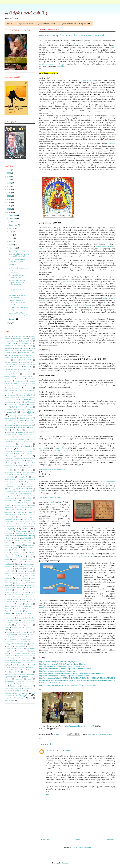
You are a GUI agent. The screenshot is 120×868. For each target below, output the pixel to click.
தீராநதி (30, 557)
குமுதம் (7, 484)
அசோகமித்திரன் (10, 376)
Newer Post (46, 840)
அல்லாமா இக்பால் (25, 395)
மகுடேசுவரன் (19, 623)
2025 (9, 173)
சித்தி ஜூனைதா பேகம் (14, 526)
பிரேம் (20, 604)
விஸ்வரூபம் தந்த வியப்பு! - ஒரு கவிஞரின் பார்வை (19, 270)
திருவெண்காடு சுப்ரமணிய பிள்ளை (15, 557)
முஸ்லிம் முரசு (9, 637)
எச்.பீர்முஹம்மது (12, 439)
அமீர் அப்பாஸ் (19, 386)
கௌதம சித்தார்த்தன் (20, 505)
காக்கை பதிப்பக (9, 470)
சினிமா (26, 529)
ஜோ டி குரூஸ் (27, 686)
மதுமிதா (9, 625)
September (13, 225)
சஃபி (17, 507)
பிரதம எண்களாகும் (108, 481)
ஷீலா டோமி (8, 691)
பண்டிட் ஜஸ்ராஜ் (17, 587)
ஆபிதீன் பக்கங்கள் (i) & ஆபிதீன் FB (76, 23)
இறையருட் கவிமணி (27, 423)
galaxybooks (8, 348)
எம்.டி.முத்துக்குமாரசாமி (12, 446)
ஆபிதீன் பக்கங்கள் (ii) (26, 13)
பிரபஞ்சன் (10, 602)
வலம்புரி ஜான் (23, 665)
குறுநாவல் (29, 486)
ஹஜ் (30, 698)
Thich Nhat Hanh (25, 369)
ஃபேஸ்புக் (27, 456)
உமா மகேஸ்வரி (30, 430)
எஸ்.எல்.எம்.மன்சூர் (25, 449)
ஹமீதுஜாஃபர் (9, 698)
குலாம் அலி (16, 484)
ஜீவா (29, 679)
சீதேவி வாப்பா (21, 531)
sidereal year (45, 608)
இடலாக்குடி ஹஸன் (16, 416)
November (13, 218)
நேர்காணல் (9, 583)
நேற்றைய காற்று (20, 583)
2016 (9, 202)
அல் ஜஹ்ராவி (11, 395)
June (11, 235)
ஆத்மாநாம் (22, 404)
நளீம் (19, 564)
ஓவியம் (19, 453)
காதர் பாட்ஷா (29, 470)
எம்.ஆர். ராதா (9, 444)
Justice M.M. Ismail (10, 353)
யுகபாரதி (10, 646)
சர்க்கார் (21, 517)
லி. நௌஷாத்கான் (10, 660)
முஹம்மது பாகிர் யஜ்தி (62, 450)
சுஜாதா (17, 538)
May (11, 238)
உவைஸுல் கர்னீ (10, 434)
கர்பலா (27, 458)
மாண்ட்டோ (31, 630)
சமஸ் (24, 515)
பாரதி (33, 592)
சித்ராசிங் (32, 526)
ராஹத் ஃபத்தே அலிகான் (20, 653)
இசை (31, 412)
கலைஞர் (15, 461)
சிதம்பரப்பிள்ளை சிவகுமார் (27, 524)
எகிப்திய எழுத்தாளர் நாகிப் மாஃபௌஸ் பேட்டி (17, 302)
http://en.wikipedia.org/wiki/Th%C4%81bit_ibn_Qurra (59, 662)
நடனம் (29, 562)
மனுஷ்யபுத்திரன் (17, 627)
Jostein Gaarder (27, 350)
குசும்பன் (30, 482)
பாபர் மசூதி (25, 592)
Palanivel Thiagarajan (11, 362)
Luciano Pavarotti (10, 358)
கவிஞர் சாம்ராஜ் (22, 463)
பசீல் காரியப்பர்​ (20, 585)
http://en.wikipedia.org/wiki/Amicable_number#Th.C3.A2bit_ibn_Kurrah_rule (67, 685)
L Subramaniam (16, 355)
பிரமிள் (31, 602)
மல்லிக (7, 627)
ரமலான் (21, 648)
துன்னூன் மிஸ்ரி (27, 559)
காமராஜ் (17, 475)
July (11, 232)
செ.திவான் (8, 541)
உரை (31, 432)
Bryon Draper (24, 343)
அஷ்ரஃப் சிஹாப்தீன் (24, 400)
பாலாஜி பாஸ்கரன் (21, 597)
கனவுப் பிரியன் (27, 468)
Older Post (110, 840)
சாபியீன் (112, 144)
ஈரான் (31, 427)
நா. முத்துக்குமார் (21, 566)
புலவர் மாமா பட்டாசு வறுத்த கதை (17, 296)
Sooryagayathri (17, 367)
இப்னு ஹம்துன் (10, 418)
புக (16, 609)
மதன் (33, 623)
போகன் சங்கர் (13, 620)
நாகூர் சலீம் (28, 569)
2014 (9, 209)
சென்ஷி (8, 543)
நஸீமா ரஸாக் (27, 564)
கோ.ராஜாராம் (27, 501)
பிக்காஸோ (16, 599)
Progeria (24, 362)
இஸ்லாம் (8, 427)
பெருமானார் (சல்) (10, 616)
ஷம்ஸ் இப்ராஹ (9, 688)
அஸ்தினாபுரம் (9, 402)
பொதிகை (20, 618)
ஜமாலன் (25, 677)
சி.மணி (33, 522)
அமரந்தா (25, 383)
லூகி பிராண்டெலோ (24, 660)
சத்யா (30, 512)
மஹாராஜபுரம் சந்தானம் (18, 630)
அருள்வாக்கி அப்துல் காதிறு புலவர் (24, 393)
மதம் (27, 623)
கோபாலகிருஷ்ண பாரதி (12, 503)
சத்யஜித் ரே (20, 512)
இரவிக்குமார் (20, 420)
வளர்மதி (32, 665)
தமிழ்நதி (30, 545)
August (12, 228)
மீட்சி (31, 632)
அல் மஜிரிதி (94, 446)
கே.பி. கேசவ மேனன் (26, 496)
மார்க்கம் (10, 632)
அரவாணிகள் (28, 388)
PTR (31, 362)
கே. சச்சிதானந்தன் (27, 491)
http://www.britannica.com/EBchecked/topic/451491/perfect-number (64, 676)
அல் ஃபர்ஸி (62, 448)
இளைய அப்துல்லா (12, 423)
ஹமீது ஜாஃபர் (23, 695)
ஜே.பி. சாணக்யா (15, 686)
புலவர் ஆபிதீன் (17, 611)
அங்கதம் (28, 374)
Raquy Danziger (10, 365)
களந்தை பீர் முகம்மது (11, 468)
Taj (47, 750)
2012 (9, 323)
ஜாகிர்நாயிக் (87, 80)
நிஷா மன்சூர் (31, 573)
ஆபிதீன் (61, 66)
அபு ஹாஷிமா (31, 379)
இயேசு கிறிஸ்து (9, 420)
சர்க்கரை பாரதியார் (10, 517)
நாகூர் (17, 569)
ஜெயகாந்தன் (9, 681)
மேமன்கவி (32, 637)
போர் (24, 620)
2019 (9, 193)
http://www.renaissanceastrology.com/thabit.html (57, 671)
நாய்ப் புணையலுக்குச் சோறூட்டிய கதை (17, 260)
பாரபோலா (82, 556)
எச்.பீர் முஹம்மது (29, 437)
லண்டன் (19, 656)
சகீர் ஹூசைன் (27, 507)
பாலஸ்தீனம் (8, 597)
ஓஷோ (30, 453)
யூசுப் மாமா (31, 646)
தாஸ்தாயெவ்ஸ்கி (28, 548)
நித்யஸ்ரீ (22, 573)
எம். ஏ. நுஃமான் (26, 442)
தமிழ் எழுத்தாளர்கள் (47, 23)
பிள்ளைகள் (27, 606)
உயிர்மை (22, 432)
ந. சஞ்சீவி (19, 562)
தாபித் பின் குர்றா (81, 43)
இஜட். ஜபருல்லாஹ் (23, 425)
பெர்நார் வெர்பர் (24, 616)
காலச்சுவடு (9, 477)
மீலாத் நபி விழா (22, 634)
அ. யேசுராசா (26, 372)
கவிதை (20, 465)
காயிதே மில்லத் (27, 475)
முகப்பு (10, 23)
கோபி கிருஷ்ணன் (27, 503)
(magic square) (50, 497)
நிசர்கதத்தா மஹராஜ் (11, 573)
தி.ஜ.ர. (6, 550)
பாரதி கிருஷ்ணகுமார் (14, 595)
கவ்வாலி (29, 465)
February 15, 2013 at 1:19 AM (60, 750)
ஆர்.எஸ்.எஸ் (9, 409)
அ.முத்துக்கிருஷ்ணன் (11, 374)
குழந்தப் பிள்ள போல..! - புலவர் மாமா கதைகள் (18, 314)
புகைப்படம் (24, 608)
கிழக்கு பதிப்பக (30, 479)
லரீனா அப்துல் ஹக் (29, 656)
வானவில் (11, 670)
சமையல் (30, 515)
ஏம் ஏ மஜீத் (29, 451)
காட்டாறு (19, 470)
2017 (9, 199)
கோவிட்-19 (8, 505)
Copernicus (44, 610)
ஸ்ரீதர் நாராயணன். (22, 693)
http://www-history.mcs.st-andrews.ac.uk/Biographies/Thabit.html (63, 666)
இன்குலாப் (8, 425)
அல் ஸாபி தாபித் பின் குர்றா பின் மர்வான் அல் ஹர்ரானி (17, 282)
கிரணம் (21, 479)
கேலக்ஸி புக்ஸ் (9, 498)
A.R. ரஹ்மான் (20, 336)
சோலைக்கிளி (28, 543)
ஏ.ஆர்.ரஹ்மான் (18, 451)
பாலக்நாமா (29, 595)
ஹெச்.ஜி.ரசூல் (9, 700)
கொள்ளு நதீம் (11, 500)
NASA (15, 360)
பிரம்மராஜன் (9, 604)
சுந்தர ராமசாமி (22, 536)
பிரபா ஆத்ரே (21, 602)
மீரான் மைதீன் (10, 634)
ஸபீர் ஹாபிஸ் (20, 691)
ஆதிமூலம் (11, 405)
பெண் (18, 613)
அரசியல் (18, 388)
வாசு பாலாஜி (11, 667)
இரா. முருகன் (31, 420)
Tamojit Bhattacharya (11, 369)
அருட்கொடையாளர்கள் (97, 734)
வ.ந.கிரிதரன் (17, 662)
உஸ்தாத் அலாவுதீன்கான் (25, 434)
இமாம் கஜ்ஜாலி (26, 418)
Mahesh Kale (21, 358)
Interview (25, 348)
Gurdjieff (17, 348)
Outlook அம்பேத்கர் (27, 360)
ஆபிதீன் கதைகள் (26, 23)
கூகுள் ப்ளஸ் (20, 489)
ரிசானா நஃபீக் (14, 265)
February (13, 248)
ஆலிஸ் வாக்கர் (20, 409)
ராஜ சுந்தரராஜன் (22, 651)
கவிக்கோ (30, 461)
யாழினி (32, 644)
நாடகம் (21, 571)
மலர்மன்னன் (29, 625)
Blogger (64, 863)
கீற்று (23, 482)
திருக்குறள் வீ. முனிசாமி (23, 555)
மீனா (31, 634)
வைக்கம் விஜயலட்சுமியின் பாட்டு (16, 290)
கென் (30, 489)
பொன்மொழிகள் (30, 618)
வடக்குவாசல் (29, 663)
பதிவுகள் (29, 587)
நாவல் (30, 571)
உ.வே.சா (14, 430)
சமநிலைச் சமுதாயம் (12, 514)
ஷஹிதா (19, 688)
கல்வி (22, 461)
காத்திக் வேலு (9, 472)
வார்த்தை (22, 667)
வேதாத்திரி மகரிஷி (10, 674)
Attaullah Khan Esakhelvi (20, 339)
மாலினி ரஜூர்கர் (21, 632)
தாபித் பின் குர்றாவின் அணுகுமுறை (53, 469)
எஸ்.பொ (7, 451)
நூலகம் (16, 580)
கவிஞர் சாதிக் (9, 463)
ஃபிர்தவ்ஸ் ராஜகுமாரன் (12, 456)
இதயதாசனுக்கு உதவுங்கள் (19, 251)
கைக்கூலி (20, 498)
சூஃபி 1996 (27, 538)
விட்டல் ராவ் (28, 672)
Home (78, 840)
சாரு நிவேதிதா (10, 521)
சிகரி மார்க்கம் (11, 524)
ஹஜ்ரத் (51, 502)
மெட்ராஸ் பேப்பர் (21, 637)
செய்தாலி (17, 541)
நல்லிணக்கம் (9, 564)
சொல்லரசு (18, 543)
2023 (9, 180)
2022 (9, 183)
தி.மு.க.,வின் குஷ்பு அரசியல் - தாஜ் (16, 276)
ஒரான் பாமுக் (9, 454)
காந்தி (18, 472)
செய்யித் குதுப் (28, 541)
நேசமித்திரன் (27, 580)
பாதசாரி (15, 592)
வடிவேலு (7, 665)
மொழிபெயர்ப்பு (9, 642)
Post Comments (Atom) (83, 847)
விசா (19, 672)
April (11, 241)
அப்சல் (9, 381)
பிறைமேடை (8, 609)
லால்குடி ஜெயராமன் (27, 658)
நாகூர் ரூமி (9, 571)
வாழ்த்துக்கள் (31, 667)
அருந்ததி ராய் (31, 390)
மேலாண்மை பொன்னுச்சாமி (20, 639)
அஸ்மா (19, 402)
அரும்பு (9, 393)
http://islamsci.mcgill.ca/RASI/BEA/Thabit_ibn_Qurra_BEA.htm (63, 664)
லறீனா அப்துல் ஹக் (12, 658)
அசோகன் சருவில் (26, 376)
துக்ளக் (7, 559)
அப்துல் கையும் (20, 381)
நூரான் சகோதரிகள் (22, 578)
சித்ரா (25, 526)
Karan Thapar (24, 353)
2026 (9, 170)
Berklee (21, 341)
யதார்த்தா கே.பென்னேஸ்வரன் (15, 644)
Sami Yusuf (22, 365)
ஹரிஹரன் (21, 698)
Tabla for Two (28, 367)
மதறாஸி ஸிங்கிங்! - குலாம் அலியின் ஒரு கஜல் (19, 255)
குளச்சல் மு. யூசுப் (15, 486)
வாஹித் (21, 670)
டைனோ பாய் (9, 545)
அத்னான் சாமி (9, 379)
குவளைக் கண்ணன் (29, 484)
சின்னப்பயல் (8, 531)
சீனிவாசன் (19, 533)
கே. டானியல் (9, 493)
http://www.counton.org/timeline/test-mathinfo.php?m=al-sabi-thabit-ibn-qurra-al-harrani (72, 673)
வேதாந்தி (22, 674)
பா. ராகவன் (18, 590)
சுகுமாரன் (11, 536)
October (12, 222)
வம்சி (14, 665)
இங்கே (113, 47)
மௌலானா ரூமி (26, 642)
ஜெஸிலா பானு (23, 681)
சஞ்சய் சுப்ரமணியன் (13, 510)
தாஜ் (15, 547)
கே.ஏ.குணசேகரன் (10, 496)
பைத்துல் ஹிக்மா (65, 282)
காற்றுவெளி (23, 477)
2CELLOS (8, 336)
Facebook (30, 346)
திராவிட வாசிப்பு (19, 552)
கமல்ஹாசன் (19, 458)
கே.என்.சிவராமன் (26, 493)
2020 (9, 189)
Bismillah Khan (10, 343)
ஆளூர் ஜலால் (31, 409)
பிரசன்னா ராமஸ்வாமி (28, 599)
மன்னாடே (29, 627)
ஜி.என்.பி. (19, 679)
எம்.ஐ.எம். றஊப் (26, 444)
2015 (9, 206)
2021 (9, 186)
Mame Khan (31, 358)
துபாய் (16, 559)
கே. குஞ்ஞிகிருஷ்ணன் (11, 491)
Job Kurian (15, 350)
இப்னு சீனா (28, 415)
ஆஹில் (23, 412)
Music (9, 360)
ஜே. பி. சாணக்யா (22, 684)
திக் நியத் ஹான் (17, 550)
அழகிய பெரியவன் (11, 397)
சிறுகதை (12, 529)
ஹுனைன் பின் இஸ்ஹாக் (80, 305)
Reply (48, 795)
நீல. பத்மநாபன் (13, 576)
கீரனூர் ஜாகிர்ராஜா (12, 482)
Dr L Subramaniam (18, 346)
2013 (9, 212)
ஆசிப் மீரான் (30, 402)
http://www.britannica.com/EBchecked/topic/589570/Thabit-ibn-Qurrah (65, 669)
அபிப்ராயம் (20, 379)
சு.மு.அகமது (30, 533)
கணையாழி (9, 458)
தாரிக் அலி (8, 548)
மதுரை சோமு (18, 625)
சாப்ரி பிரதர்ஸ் (28, 519)
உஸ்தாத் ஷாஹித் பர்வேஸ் (13, 437)
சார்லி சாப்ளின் (23, 522)
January (12, 319)
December (13, 215)
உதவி (21, 430)
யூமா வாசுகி (11, 648)
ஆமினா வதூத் (28, 407)
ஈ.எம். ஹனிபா (21, 427)
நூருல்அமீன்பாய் (46, 64)
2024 (9, 176)
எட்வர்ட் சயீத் (24, 439)
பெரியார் (28, 613)
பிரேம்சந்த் (29, 604)
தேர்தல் (7, 562)
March (12, 245)
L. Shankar (28, 355)
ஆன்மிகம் (11, 412)
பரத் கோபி (8, 590)
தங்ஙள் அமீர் (20, 545)
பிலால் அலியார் (11, 606)
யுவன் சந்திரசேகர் (20, 646)
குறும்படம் (8, 489)
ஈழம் (6, 430)
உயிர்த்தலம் (11, 432)
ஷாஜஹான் (29, 688)
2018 (9, 196)
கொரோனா (29, 498)
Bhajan (30, 341)
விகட (30, 670)
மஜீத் (6, 630)
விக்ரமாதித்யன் (9, 672)
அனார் (23, 397)
